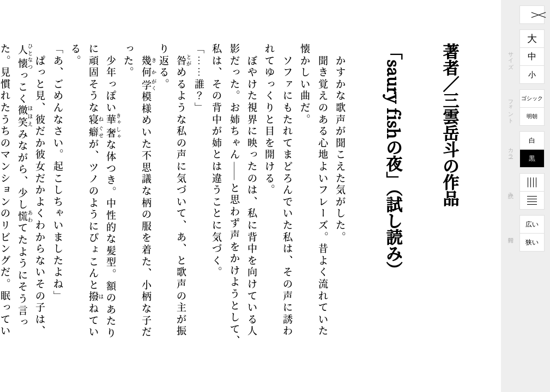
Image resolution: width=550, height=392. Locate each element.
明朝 (532, 116)
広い (532, 224)
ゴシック (532, 98)
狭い (532, 242)
